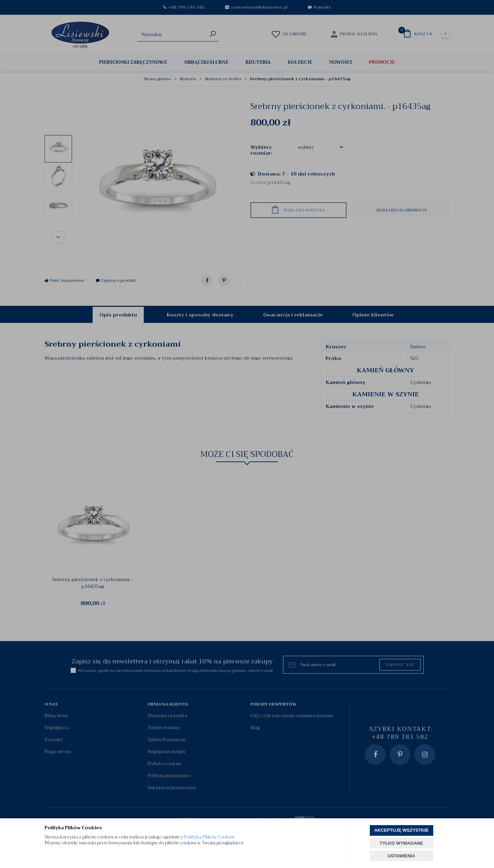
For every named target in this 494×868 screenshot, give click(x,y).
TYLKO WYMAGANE (401, 843)
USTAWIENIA (402, 856)
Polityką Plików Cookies (209, 837)
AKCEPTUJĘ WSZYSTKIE (401, 830)
